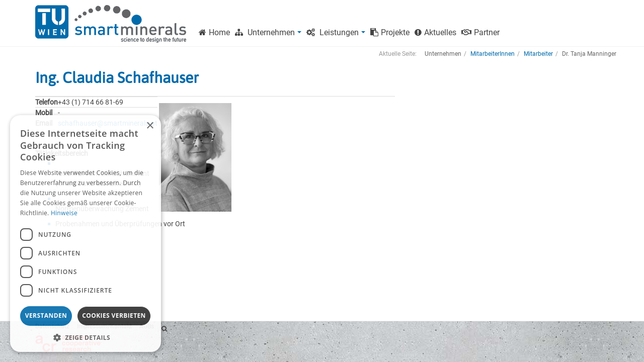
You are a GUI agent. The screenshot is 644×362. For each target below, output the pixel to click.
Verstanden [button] (46, 315)
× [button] (150, 126)
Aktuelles (435, 32)
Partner (480, 32)
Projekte (390, 32)
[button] (86, 337)
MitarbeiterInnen (493, 54)
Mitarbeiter (538, 54)
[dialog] (86, 234)
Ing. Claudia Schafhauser (117, 77)
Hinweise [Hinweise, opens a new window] (64, 213)
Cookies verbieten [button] (114, 315)
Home (214, 32)
